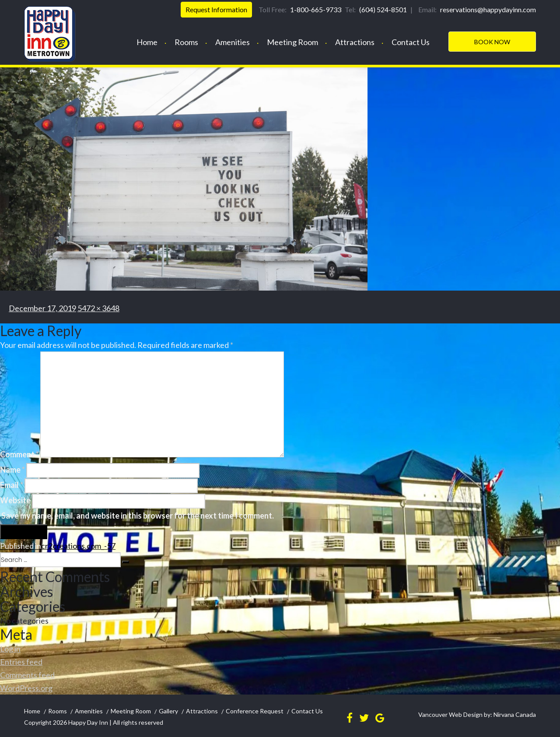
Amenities (233, 42)
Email (12, 485)
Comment (19, 454)
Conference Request (255, 711)
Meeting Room (292, 42)
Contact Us (411, 42)
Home (147, 42)
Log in (10, 649)
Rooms (186, 42)
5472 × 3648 (98, 308)
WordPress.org (26, 688)
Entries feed (21, 662)
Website (15, 500)
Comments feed (27, 675)
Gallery (168, 711)
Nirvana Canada (514, 714)
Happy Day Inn (88, 722)
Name (12, 470)
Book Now (492, 42)
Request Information (216, 9)
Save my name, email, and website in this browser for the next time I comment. (138, 516)
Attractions (355, 42)
